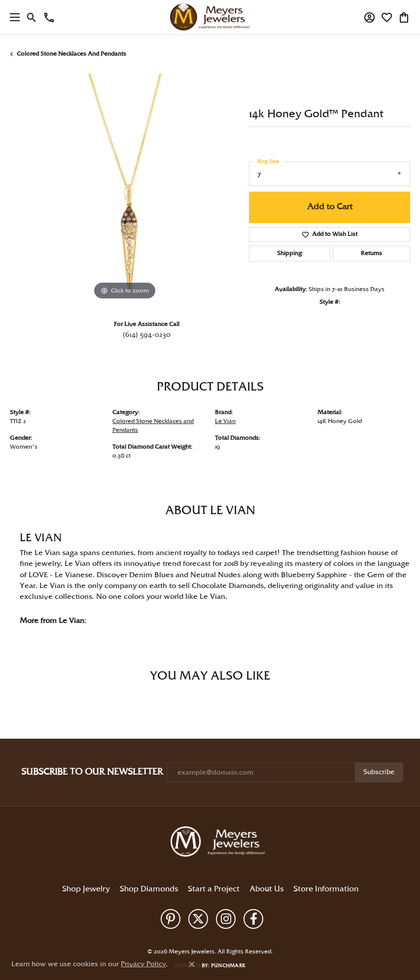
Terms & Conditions (214, 935)
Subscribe (379, 772)
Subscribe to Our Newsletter (92, 772)
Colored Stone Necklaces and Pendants (71, 54)
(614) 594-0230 (147, 335)
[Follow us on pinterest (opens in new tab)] (171, 919)
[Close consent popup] (192, 964)
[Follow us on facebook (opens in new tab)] (253, 919)
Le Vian (225, 421)
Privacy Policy (175, 935)
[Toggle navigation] (12, 17)
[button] (32, 17)
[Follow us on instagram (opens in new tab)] (226, 919)
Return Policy (143, 935)
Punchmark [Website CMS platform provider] (228, 966)
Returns (371, 253)
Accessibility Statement (265, 935)
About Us (266, 889)
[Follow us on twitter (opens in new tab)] (198, 919)
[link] (49, 17)
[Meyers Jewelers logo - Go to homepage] (210, 17)
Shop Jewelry (86, 889)
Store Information (326, 889)
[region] (124, 188)
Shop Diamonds (149, 889)
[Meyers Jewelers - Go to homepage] (220, 843)
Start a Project (214, 889)
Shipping (289, 253)
